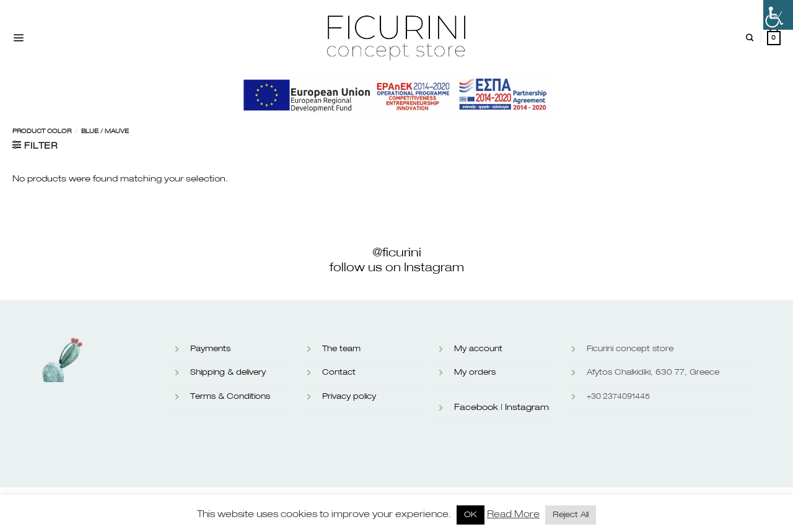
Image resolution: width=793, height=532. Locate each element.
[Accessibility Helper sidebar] (778, 15)
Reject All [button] (571, 515)
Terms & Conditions (230, 397)
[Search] (750, 38)
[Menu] (18, 38)
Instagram (527, 408)
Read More (513, 514)
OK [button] (471, 515)
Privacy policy (349, 397)
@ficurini (397, 253)
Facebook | (478, 408)
